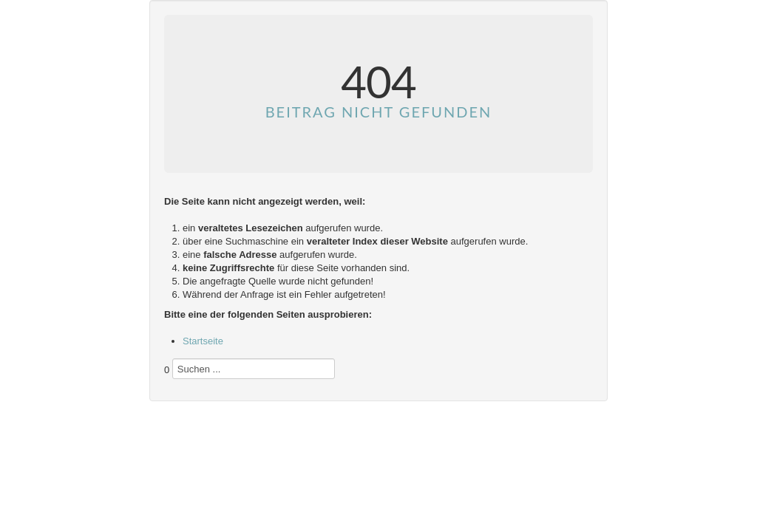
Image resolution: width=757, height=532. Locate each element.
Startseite (203, 341)
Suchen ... (164, 387)
